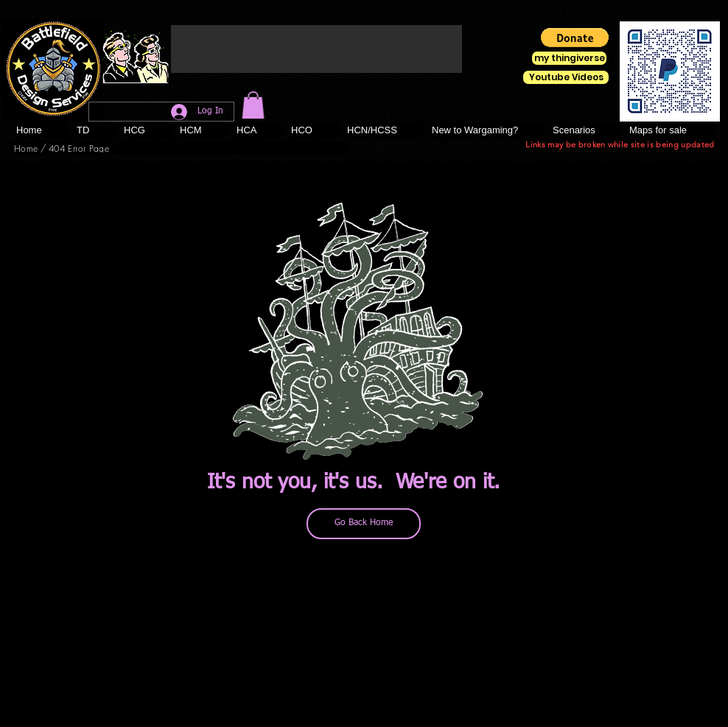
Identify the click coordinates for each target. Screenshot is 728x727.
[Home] (26, 148)
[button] (253, 105)
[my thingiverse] (569, 58)
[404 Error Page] (79, 148)
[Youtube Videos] (566, 77)
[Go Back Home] (364, 524)
